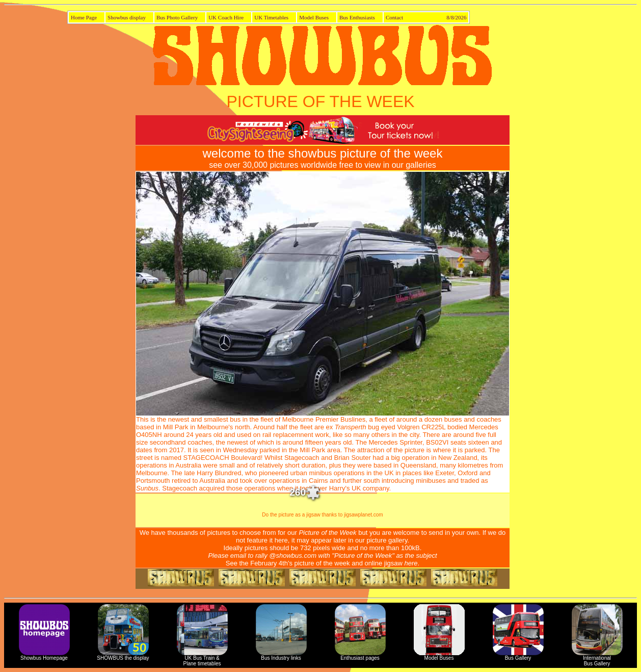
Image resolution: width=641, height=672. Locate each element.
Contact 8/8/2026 (426, 17)
